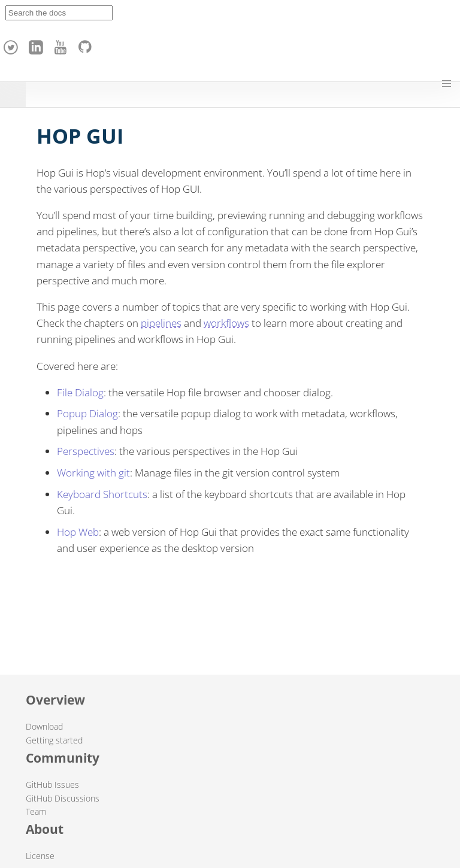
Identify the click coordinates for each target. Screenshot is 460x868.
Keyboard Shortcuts (102, 494)
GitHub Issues (52, 784)
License (40, 856)
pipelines (161, 323)
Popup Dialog (87, 413)
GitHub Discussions (63, 798)
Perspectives (86, 451)
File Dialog (80, 392)
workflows (226, 323)
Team (36, 811)
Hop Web (78, 532)
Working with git (93, 473)
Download (44, 726)
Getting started (54, 740)
